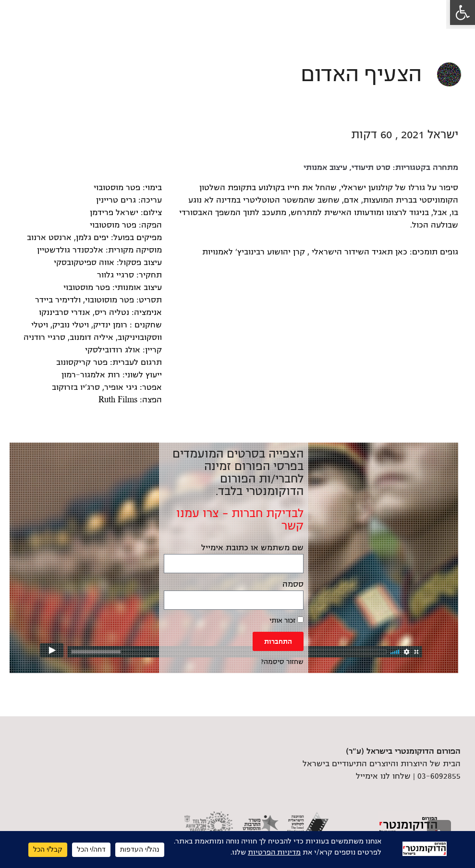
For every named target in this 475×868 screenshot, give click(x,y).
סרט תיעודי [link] (371, 168)
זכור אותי (286, 620)
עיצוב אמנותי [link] (325, 168)
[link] (463, 12)
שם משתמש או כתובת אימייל (252, 548)
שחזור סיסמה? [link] (282, 662)
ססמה (293, 584)
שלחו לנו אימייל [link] (383, 776)
